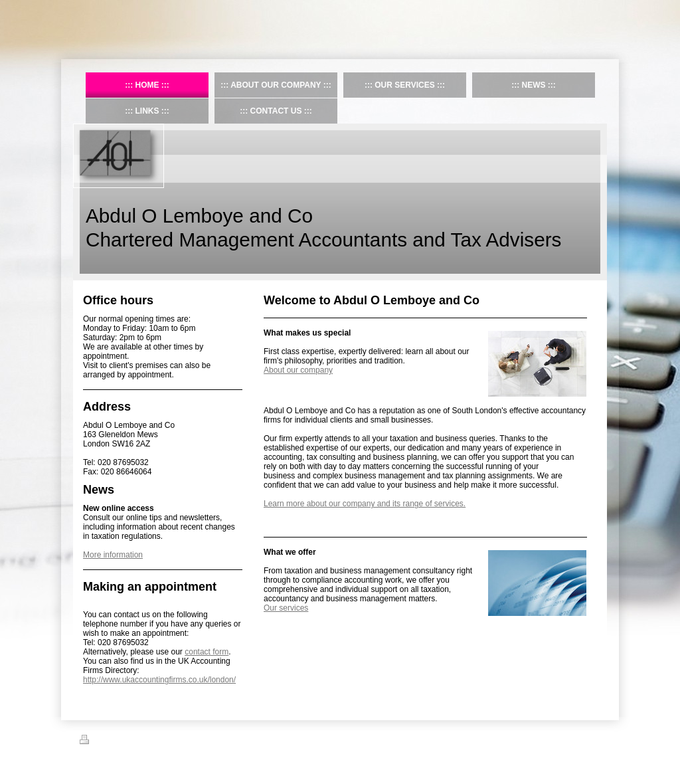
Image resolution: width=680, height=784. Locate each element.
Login (591, 739)
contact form (207, 652)
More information (113, 555)
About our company (298, 370)
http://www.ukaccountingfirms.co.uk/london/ (159, 680)
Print (95, 741)
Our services (286, 608)
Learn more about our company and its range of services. (365, 504)
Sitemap (128, 741)
